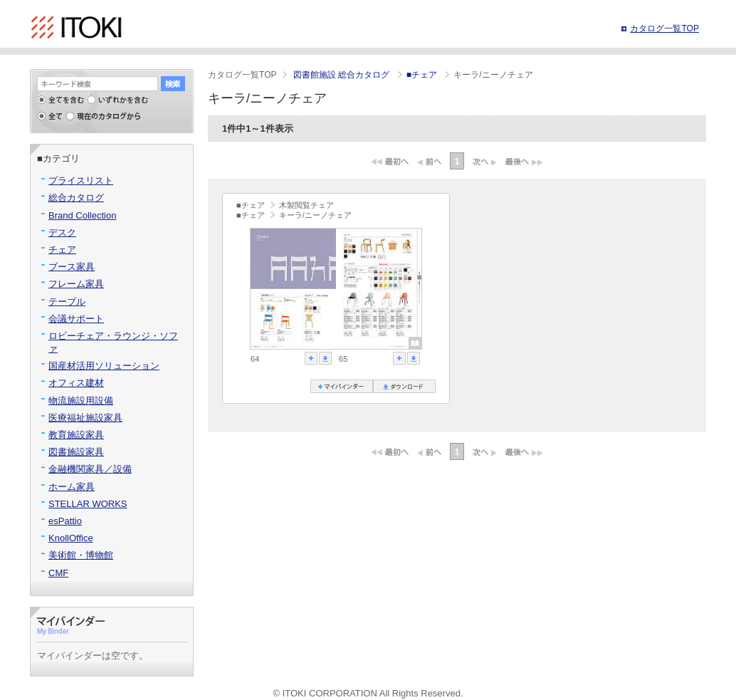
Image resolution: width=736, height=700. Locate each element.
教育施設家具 (76, 435)
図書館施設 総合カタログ (343, 75)
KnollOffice (71, 538)
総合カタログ (76, 198)
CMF (58, 573)
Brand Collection (82, 215)
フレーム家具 (76, 284)
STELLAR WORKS (88, 504)
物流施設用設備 (81, 401)
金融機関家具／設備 (90, 469)
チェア (62, 250)
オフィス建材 (76, 383)
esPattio (65, 521)
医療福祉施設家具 (85, 418)
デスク (62, 233)
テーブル (67, 302)
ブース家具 (72, 267)
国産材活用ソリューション (104, 366)
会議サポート (76, 319)
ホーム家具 (72, 487)
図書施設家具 (76, 452)
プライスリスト (81, 181)
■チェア (423, 75)
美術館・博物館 (81, 555)
